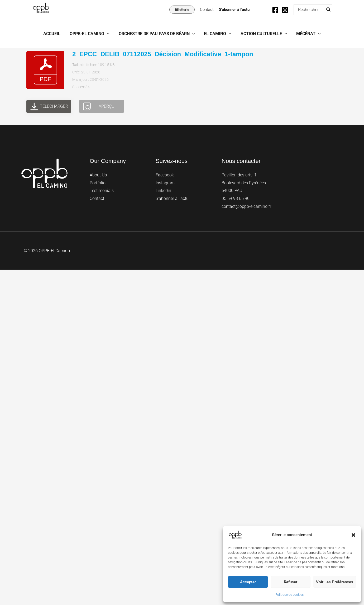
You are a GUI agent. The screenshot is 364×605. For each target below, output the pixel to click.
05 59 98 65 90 (236, 198)
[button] (353, 535)
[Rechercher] (329, 10)
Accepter (248, 582)
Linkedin (163, 191)
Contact (207, 10)
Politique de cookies (289, 595)
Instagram (165, 183)
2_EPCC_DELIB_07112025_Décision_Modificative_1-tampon (163, 54)
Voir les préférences (335, 582)
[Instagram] (285, 10)
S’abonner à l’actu (172, 198)
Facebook (165, 175)
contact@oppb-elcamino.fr (246, 206)
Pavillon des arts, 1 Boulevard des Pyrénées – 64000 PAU (246, 183)
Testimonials (102, 191)
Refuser (291, 582)
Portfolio (98, 183)
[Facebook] (275, 10)
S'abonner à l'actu (234, 10)
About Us (98, 175)
